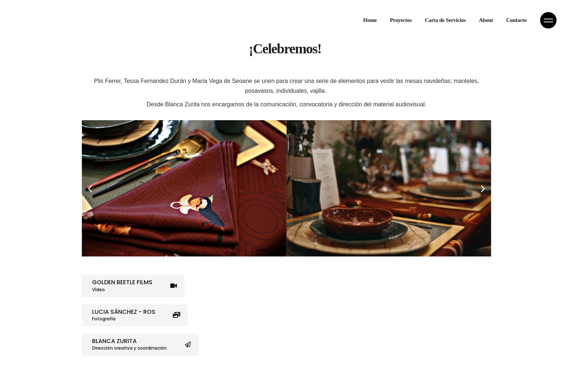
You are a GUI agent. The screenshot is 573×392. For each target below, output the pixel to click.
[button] (90, 188)
